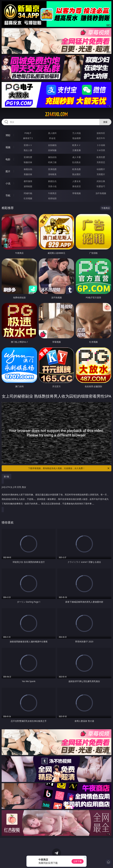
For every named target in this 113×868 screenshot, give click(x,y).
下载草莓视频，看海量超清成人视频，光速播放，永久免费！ (69, 468)
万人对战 (76, 133)
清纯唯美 (52, 174)
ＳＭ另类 (101, 150)
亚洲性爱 (28, 157)
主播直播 (76, 150)
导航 (8, 195)
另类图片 (101, 174)
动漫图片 (101, 169)
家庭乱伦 (52, 181)
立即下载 (78, 861)
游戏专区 (101, 133)
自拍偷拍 (52, 145)
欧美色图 (76, 169)
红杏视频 (28, 198)
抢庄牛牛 (101, 138)
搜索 (105, 122)
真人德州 (52, 133)
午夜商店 (52, 193)
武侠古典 (101, 181)
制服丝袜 (28, 162)
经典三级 (52, 162)
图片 (8, 171)
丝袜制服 (52, 150)
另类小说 (52, 186)
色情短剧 (52, 198)
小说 (8, 183)
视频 (8, 147)
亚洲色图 (52, 169)
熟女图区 (76, 174)
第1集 (6, 476)
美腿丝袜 (28, 174)
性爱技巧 (101, 186)
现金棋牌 (76, 138)
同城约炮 (28, 193)
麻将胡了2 (28, 138)
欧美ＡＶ (76, 145)
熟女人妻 (28, 150)
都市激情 (28, 181)
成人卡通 (76, 157)
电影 (8, 159)
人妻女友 (76, 181)
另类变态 (101, 162)
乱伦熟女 (76, 162)
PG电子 (28, 133)
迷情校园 (28, 186)
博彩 (8, 135)
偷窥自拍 (28, 169)
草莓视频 (76, 193)
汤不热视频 (101, 193)
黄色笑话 (76, 186)
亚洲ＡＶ (28, 145)
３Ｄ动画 (101, 145)
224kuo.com (56, 114)
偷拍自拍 (52, 157)
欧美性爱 (101, 157)
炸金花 (52, 138)
